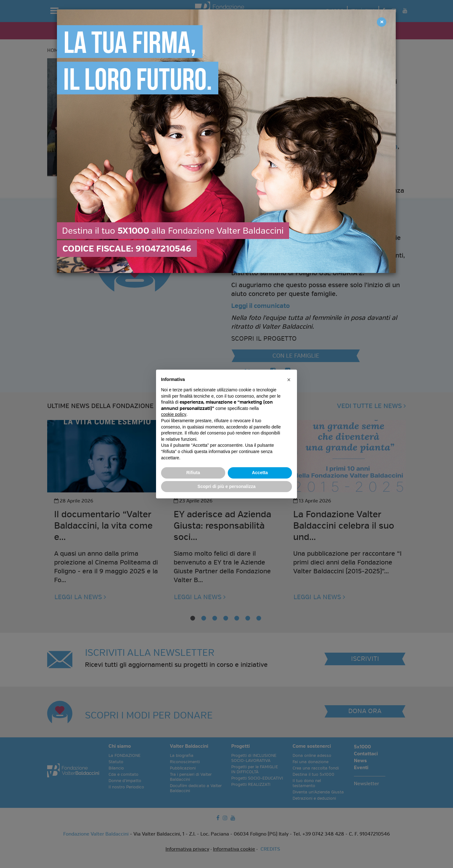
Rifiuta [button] (193, 473)
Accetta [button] (260, 473)
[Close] (382, 22)
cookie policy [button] (174, 414)
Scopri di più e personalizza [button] (226, 486)
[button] (289, 380)
